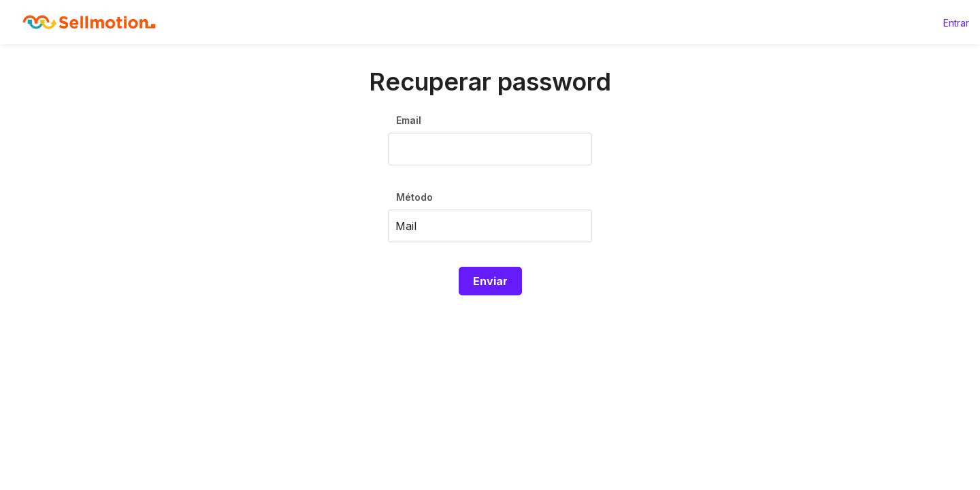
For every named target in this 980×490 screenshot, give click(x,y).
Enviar (490, 281)
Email (409, 120)
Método (414, 197)
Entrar (956, 23)
